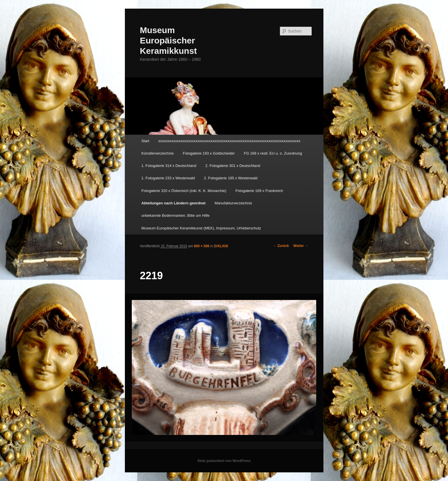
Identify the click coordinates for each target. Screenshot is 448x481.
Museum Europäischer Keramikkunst (168, 40)
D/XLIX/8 (221, 246)
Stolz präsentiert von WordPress (224, 461)
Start (145, 141)
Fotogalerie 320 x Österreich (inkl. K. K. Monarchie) (184, 191)
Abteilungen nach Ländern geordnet (173, 203)
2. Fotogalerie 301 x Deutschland (233, 166)
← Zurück (281, 246)
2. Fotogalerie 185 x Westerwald (231, 178)
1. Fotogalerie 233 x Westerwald (168, 178)
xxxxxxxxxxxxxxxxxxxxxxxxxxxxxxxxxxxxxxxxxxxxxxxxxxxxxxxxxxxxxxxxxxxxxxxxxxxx (229, 141)
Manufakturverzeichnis (233, 203)
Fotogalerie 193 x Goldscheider (209, 153)
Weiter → (301, 246)
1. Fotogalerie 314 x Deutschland (169, 166)
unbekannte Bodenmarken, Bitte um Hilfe (175, 215)
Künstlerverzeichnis (158, 153)
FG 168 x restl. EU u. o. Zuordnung (273, 153)
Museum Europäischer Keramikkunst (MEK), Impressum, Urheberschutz (201, 228)
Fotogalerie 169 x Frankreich (259, 191)
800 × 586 (202, 246)
